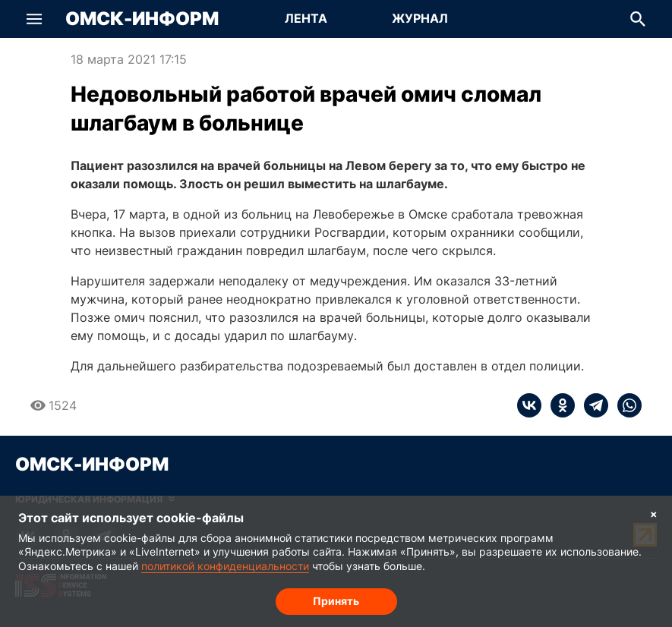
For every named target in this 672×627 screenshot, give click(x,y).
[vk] (529, 405)
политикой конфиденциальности (225, 566)
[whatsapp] (625, 405)
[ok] (558, 405)
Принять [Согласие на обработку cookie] (336, 601)
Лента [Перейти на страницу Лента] (306, 18)
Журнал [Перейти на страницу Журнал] (420, 18)
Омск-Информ (142, 19)
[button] (34, 19)
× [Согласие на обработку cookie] (654, 514)
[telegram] (592, 405)
